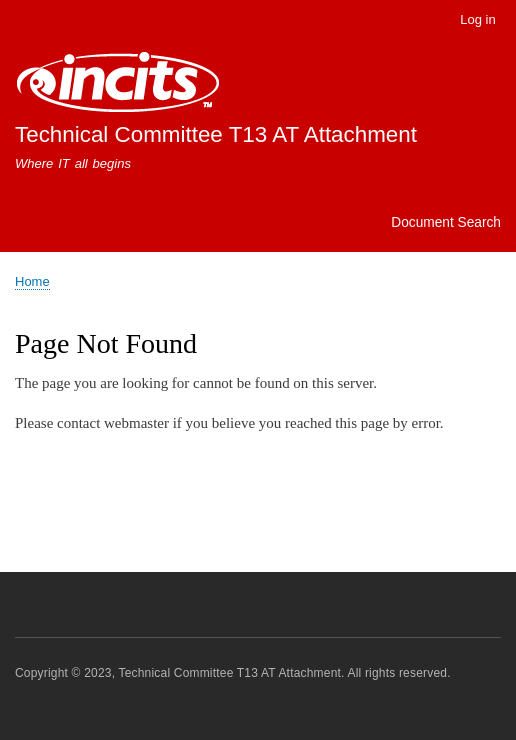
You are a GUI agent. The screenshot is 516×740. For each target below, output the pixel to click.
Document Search (446, 222)
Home (32, 281)
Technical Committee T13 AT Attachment (216, 134)
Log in (477, 19)
